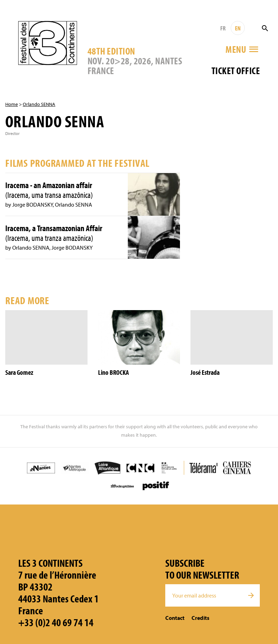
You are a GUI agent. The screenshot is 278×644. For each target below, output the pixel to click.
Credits (200, 618)
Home (12, 104)
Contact (175, 618)
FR (223, 28)
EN (238, 28)
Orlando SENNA (39, 104)
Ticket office (236, 70)
